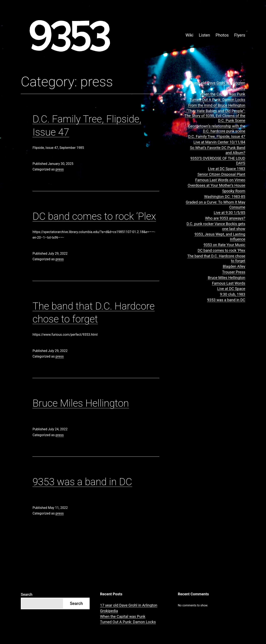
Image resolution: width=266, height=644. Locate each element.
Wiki (189, 35)
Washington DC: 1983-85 (225, 197)
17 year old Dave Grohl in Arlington (217, 83)
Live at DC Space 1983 (227, 169)
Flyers (240, 35)
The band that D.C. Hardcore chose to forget (216, 258)
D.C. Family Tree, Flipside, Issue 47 (217, 136)
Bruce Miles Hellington (81, 403)
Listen (204, 35)
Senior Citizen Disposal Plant (221, 174)
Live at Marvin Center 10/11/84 (219, 142)
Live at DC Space (231, 289)
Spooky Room (234, 191)
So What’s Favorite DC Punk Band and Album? (218, 150)
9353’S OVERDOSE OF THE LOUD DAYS (218, 161)
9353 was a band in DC (82, 482)
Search (27, 594)
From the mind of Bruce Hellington (217, 105)
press (60, 169)
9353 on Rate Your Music (224, 245)
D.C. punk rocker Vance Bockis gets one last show (216, 226)
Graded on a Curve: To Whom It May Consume (215, 205)
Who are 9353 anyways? (225, 218)
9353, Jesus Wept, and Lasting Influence (220, 237)
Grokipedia (236, 88)
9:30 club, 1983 (233, 294)
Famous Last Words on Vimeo (220, 180)
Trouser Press (234, 272)
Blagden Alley (234, 266)
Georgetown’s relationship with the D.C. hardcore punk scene (217, 128)
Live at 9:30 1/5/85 (230, 213)
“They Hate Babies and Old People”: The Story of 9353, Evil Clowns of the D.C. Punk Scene (215, 116)
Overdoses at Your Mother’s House (217, 185)
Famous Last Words (229, 283)
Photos (222, 35)
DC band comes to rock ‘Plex (94, 216)
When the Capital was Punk (223, 94)
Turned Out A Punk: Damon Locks (217, 100)
